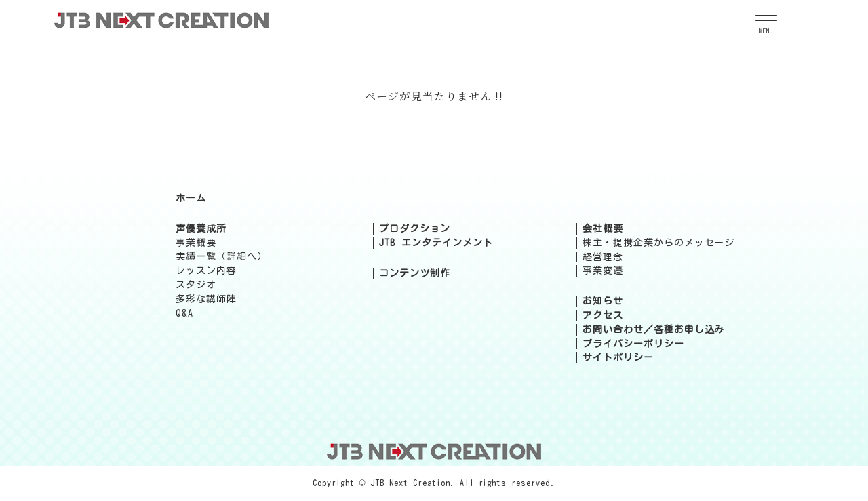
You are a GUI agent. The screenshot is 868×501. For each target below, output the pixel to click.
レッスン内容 (206, 270)
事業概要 (196, 243)
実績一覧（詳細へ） (221, 256)
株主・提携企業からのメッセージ (658, 243)
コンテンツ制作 (415, 273)
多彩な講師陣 (206, 299)
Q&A (184, 313)
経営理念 (603, 257)
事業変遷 (603, 270)
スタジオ (196, 285)
